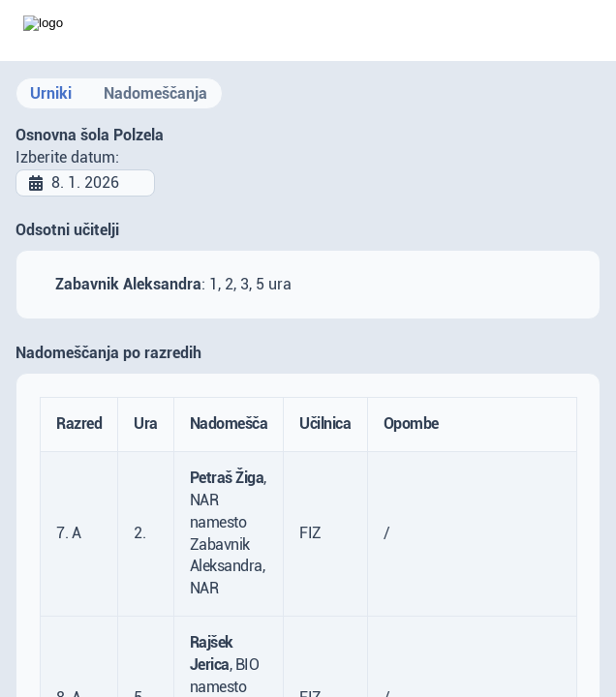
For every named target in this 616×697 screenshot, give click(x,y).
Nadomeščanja (155, 93)
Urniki (51, 93)
